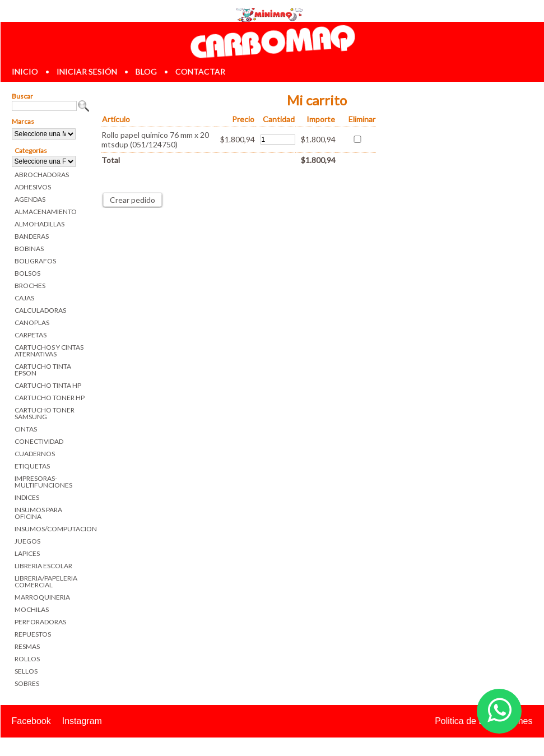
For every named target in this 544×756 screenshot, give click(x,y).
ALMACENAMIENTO (46, 212)
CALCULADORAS (40, 310)
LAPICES (27, 553)
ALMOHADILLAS (39, 224)
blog (146, 71)
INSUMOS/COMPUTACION (52, 529)
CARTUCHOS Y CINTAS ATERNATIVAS (49, 351)
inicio (25, 71)
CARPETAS (31, 335)
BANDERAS (32, 236)
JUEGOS (27, 541)
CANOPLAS (32, 323)
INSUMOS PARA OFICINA (38, 513)
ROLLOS (27, 659)
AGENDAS (30, 199)
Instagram (82, 721)
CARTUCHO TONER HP (50, 398)
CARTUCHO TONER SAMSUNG (45, 413)
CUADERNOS (35, 454)
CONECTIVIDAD (39, 441)
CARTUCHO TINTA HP (48, 385)
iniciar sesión (87, 71)
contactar (200, 71)
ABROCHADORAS (42, 175)
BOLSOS (27, 273)
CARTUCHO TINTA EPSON (43, 370)
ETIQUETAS (32, 466)
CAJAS (24, 298)
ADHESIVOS (33, 187)
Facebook (31, 721)
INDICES (27, 497)
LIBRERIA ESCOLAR (43, 566)
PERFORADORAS (40, 622)
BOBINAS (29, 249)
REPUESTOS (33, 634)
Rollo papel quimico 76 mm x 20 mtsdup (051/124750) (155, 140)
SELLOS (26, 671)
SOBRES (27, 683)
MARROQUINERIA (42, 597)
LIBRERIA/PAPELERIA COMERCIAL (46, 581)
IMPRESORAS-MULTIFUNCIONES (43, 482)
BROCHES (30, 286)
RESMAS (27, 646)
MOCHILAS (32, 609)
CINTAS (26, 429)
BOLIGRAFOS (35, 261)
